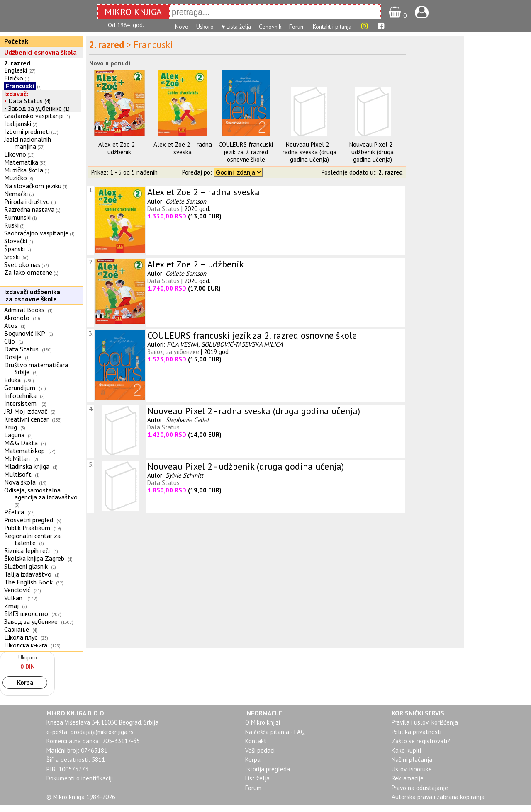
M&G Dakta (21, 443)
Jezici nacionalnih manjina (28, 143)
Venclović (17, 590)
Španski (15, 249)
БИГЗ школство (26, 613)
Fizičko (14, 78)
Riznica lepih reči (27, 550)
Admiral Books (24, 310)
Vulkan (14, 598)
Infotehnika (20, 395)
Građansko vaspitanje (34, 116)
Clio (10, 341)
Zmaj (11, 606)
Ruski (11, 225)
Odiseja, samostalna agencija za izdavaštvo (42, 493)
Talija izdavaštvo (28, 574)
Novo (182, 27)
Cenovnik (270, 27)
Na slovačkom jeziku (33, 186)
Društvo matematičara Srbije (36, 368)
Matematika (21, 162)
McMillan (17, 458)
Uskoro (205, 27)
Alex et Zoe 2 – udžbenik (119, 148)
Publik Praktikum (27, 528)
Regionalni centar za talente (32, 539)
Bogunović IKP (24, 333)
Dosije (13, 357)
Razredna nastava (29, 209)
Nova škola (20, 482)
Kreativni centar (26, 419)
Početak (16, 41)
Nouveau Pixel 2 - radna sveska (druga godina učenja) (309, 152)
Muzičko (16, 178)
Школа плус (21, 637)
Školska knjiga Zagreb (34, 558)
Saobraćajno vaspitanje (36, 233)
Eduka (12, 380)
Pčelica (14, 512)
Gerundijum (20, 388)
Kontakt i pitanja (332, 27)
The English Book (28, 582)
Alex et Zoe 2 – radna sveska (183, 148)
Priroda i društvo (27, 201)
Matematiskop (24, 451)
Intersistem (21, 403)
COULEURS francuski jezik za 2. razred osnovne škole (246, 152)
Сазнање (17, 629)
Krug (11, 427)
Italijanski (18, 124)
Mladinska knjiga (27, 466)
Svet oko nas (22, 264)
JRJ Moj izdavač (26, 411)
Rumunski (17, 217)
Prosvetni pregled (29, 520)
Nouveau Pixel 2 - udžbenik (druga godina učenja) (373, 152)
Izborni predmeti (27, 131)
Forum (297, 27)
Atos (11, 325)
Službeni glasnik (26, 566)
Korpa (25, 682)
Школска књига (26, 645)
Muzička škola (24, 170)
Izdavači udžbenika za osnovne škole (31, 295)
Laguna (14, 435)
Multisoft (18, 474)
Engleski (16, 70)
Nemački (16, 194)
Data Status (26, 101)
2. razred (17, 63)
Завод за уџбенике (35, 108)
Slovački (16, 241)
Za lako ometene (28, 272)
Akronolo (17, 318)
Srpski (12, 257)
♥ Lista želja (236, 27)
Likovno (15, 154)
